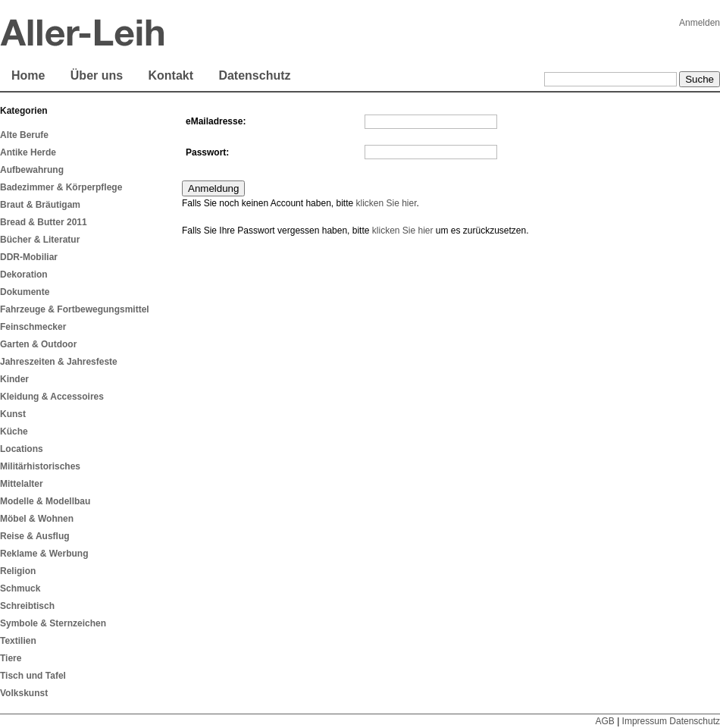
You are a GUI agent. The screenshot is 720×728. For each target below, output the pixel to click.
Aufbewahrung (32, 170)
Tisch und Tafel (33, 676)
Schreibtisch (27, 606)
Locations (22, 449)
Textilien (18, 641)
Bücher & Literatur (40, 240)
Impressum (645, 721)
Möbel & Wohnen (37, 519)
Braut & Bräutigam (40, 205)
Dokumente (25, 292)
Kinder (14, 379)
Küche (14, 431)
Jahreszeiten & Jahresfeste (59, 362)
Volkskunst (24, 693)
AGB (604, 721)
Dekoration (24, 275)
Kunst (13, 414)
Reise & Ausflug (35, 536)
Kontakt (171, 75)
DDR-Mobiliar (29, 257)
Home (28, 75)
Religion (18, 571)
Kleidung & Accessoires (52, 397)
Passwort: (207, 152)
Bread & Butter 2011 (44, 222)
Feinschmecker (33, 327)
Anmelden (700, 23)
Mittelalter (22, 484)
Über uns (97, 75)
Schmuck (20, 588)
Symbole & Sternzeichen (53, 623)
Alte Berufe (24, 135)
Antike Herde (28, 152)
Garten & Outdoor (38, 344)
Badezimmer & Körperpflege (61, 187)
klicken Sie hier (386, 203)
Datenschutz (254, 75)
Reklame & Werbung (44, 554)
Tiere (11, 658)
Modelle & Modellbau (45, 501)
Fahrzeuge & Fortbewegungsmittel (75, 309)
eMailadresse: (216, 121)
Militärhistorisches (40, 466)
